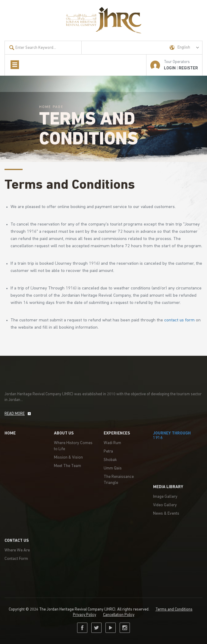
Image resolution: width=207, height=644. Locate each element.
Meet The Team (67, 466)
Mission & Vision (68, 458)
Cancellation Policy (119, 615)
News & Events (166, 514)
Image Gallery (165, 497)
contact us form (179, 320)
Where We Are (17, 550)
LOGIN (170, 68)
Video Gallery (165, 505)
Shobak (110, 460)
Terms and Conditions (174, 609)
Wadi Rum (112, 443)
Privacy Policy (85, 615)
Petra (108, 451)
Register (188, 68)
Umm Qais (113, 468)
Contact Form (16, 559)
